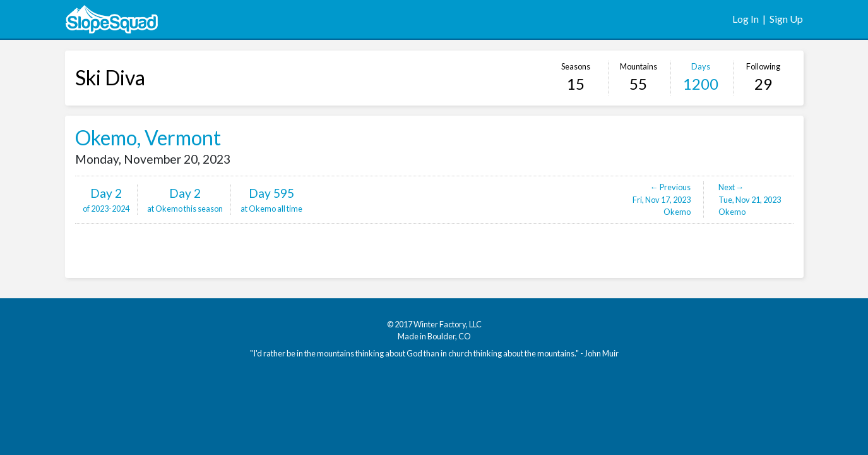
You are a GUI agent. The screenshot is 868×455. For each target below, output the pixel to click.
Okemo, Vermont (148, 137)
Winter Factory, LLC (448, 324)
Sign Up (786, 19)
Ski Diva (110, 77)
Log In (746, 19)
